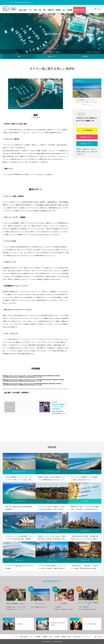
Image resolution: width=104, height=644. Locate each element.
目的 (40, 10)
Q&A (64, 10)
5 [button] (90, 104)
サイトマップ (86, 637)
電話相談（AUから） (87, 144)
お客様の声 (51, 10)
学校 (44, 10)
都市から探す (81, 114)
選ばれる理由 (23, 10)
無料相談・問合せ (66, 637)
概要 (19, 56)
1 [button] (84, 104)
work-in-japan (77, 637)
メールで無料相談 (87, 130)
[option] (87, 94)
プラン (30, 10)
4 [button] (89, 104)
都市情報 (38, 637)
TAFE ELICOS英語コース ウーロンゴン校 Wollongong (59, 407)
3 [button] (87, 104)
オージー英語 (41, 619)
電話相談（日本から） (87, 137)
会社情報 (70, 10)
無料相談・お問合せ (79, 10)
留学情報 (58, 10)
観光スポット (52, 56)
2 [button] (86, 104)
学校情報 (85, 56)
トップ (16, 637)
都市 (35, 10)
